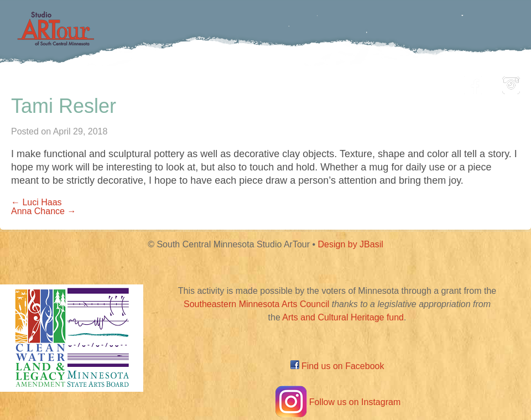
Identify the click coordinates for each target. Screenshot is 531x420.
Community (316, 82)
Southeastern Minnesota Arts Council (256, 304)
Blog (379, 82)
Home (80, 82)
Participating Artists (168, 82)
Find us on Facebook (337, 366)
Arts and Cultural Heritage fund (343, 317)
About (428, 82)
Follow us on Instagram (337, 402)
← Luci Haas (37, 202)
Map (253, 82)
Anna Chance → (43, 211)
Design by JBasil (351, 244)
